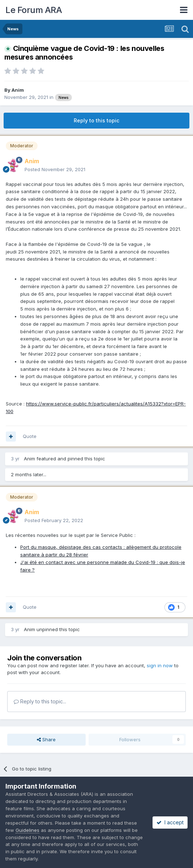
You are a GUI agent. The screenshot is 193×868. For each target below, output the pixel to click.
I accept (170, 822)
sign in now (160, 665)
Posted (55, 169)
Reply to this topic (96, 120)
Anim (18, 90)
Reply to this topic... (40, 701)
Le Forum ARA (34, 10)
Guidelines (27, 830)
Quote (30, 436)
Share (46, 739)
